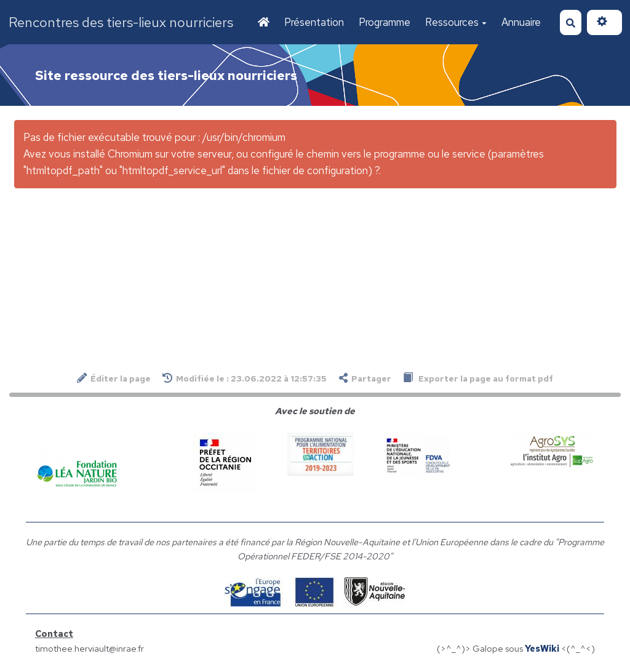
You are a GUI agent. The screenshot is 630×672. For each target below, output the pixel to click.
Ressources (456, 22)
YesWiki (542, 648)
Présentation (314, 22)
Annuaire (521, 22)
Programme (385, 22)
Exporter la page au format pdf (478, 378)
